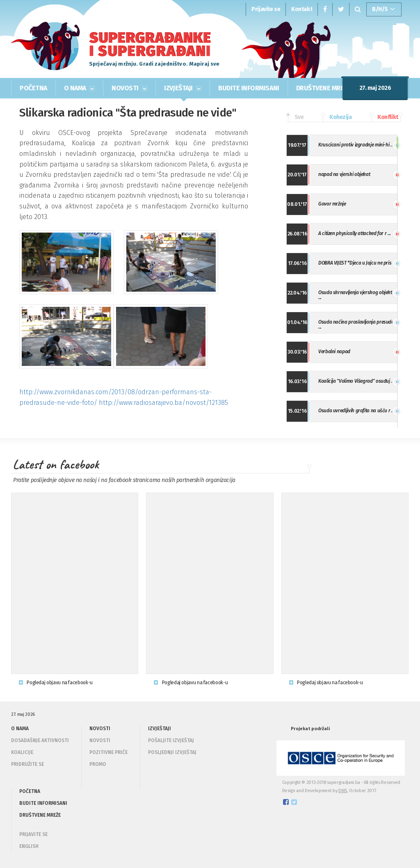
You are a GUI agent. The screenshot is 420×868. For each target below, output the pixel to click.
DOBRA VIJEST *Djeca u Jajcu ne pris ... (357, 263)
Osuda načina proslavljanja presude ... (356, 324)
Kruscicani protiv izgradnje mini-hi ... (356, 145)
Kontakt (302, 9)
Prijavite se (266, 9)
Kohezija (336, 117)
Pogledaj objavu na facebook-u (56, 683)
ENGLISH (29, 846)
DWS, (343, 791)
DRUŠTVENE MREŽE (324, 88)
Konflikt (384, 117)
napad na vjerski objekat (344, 174)
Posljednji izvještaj (172, 752)
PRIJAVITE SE (33, 834)
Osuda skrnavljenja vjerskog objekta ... (356, 295)
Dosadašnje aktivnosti (40, 740)
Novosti (100, 740)
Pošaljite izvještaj (171, 740)
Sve (295, 117)
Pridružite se (27, 764)
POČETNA (33, 88)
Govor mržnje (332, 204)
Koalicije (22, 752)
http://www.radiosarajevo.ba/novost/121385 (163, 403)
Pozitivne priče (108, 752)
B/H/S (383, 9)
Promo (98, 764)
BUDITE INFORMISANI (249, 88)
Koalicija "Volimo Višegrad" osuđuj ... (356, 381)
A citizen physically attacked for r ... (355, 233)
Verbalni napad (334, 352)
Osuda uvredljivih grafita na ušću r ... (356, 411)
